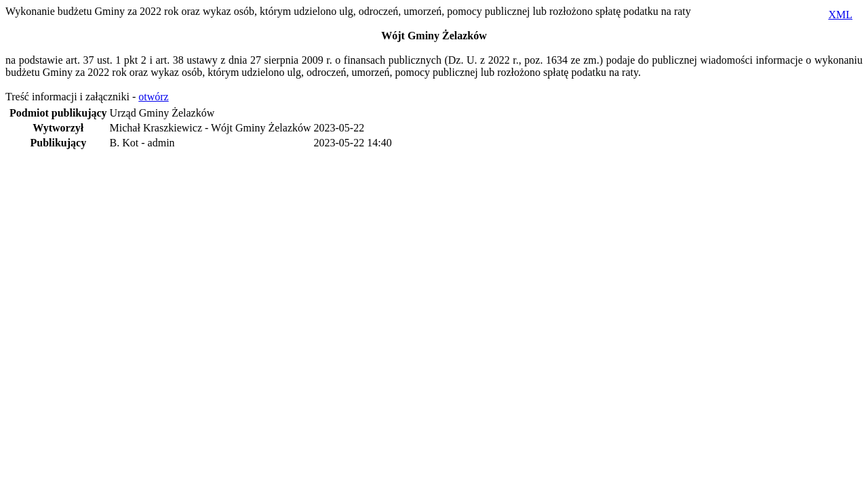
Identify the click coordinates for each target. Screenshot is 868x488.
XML (840, 15)
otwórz (153, 97)
